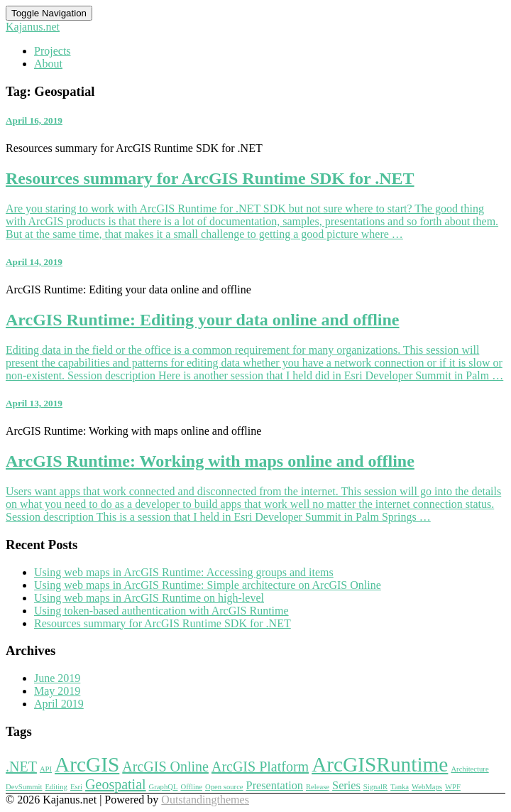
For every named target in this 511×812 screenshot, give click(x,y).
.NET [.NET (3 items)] (21, 767)
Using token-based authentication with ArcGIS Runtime (161, 611)
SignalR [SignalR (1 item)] (375, 787)
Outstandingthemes (205, 800)
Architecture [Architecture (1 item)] (469, 769)
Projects (53, 51)
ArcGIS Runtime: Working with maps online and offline (210, 461)
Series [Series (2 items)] (346, 786)
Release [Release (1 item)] (318, 787)
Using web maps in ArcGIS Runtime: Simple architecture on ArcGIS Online (208, 585)
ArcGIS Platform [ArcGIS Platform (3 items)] (260, 767)
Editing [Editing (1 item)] (56, 787)
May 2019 (57, 691)
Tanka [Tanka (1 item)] (400, 787)
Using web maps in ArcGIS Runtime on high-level (149, 598)
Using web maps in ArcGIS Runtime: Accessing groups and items (184, 572)
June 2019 (57, 678)
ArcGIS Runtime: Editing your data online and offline (203, 320)
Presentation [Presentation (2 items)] (275, 786)
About (48, 64)
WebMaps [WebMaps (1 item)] (427, 787)
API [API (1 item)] (46, 769)
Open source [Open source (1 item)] (224, 787)
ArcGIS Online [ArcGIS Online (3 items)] (165, 767)
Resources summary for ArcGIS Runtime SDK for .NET (210, 178)
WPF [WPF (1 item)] (453, 787)
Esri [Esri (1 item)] (76, 787)
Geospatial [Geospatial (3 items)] (116, 784)
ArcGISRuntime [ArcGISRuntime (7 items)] (380, 764)
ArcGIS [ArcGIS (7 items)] (87, 764)
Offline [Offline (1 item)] (191, 787)
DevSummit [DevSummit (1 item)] (24, 787)
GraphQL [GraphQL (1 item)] (164, 787)
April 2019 (59, 704)
